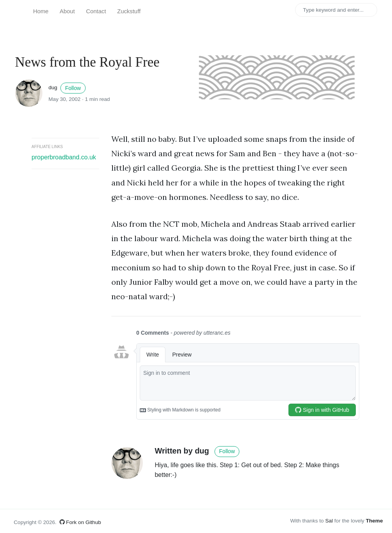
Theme (374, 521)
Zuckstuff (129, 11)
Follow (73, 88)
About (67, 11)
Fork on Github (80, 522)
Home (41, 11)
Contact (96, 11)
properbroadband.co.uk (64, 157)
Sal (329, 521)
